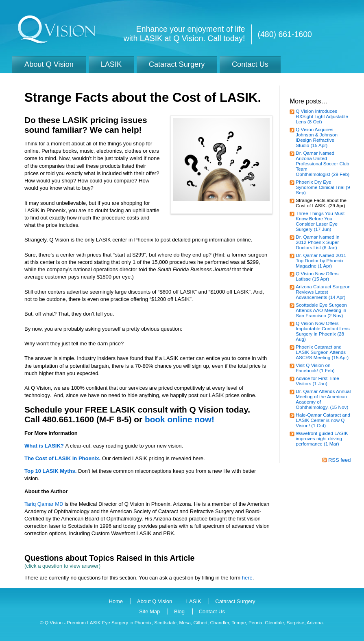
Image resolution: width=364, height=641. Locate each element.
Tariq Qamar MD (44, 504)
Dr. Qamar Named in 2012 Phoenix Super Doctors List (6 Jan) (317, 242)
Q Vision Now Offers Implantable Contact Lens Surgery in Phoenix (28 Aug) (323, 331)
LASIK (194, 601)
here (247, 578)
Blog (179, 611)
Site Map (149, 611)
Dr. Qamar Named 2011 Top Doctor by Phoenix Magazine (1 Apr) (321, 260)
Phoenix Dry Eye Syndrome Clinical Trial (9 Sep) (323, 187)
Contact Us (212, 611)
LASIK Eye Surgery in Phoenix (119, 622)
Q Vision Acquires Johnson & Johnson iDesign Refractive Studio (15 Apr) (317, 137)
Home (116, 601)
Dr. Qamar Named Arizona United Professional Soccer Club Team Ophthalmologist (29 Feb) (323, 164)
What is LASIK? (44, 446)
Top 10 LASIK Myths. (50, 471)
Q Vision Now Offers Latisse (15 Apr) (317, 276)
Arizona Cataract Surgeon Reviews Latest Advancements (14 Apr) (323, 292)
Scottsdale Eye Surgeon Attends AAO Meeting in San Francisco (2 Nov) (321, 310)
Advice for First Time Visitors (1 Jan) (317, 381)
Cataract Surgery (235, 601)
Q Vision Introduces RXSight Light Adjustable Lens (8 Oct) (322, 116)
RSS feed (340, 460)
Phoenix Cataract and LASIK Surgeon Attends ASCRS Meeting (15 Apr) (322, 352)
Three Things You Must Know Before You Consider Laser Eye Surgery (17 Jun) (320, 221)
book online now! (180, 419)
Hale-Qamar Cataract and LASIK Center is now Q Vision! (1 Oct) (323, 420)
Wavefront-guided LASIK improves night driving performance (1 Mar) (322, 438)
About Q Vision (155, 601)
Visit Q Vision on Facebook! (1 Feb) (315, 368)
